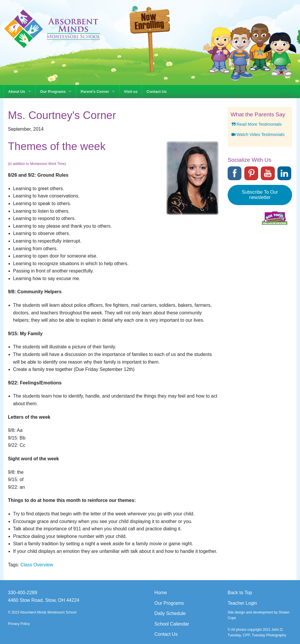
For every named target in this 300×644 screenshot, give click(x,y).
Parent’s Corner (95, 92)
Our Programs (53, 92)
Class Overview (37, 565)
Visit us (131, 92)
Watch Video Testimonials (258, 134)
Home (161, 593)
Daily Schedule (170, 613)
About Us (17, 92)
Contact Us (157, 92)
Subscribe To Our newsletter (260, 195)
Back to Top (240, 593)
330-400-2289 (23, 593)
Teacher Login (242, 603)
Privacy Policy (19, 624)
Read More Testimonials (256, 124)
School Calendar (172, 624)
